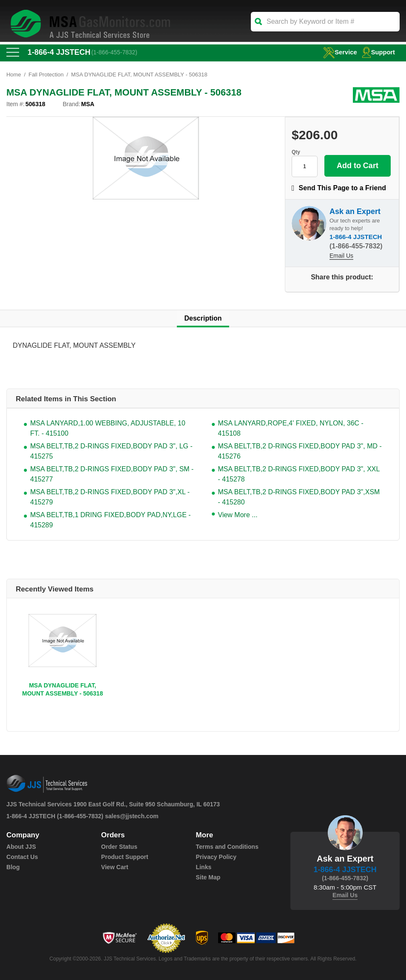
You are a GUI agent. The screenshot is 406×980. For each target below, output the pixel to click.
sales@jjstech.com (132, 816)
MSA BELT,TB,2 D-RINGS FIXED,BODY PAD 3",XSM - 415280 (299, 497)
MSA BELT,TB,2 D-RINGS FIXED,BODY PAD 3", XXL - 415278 (299, 474)
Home (14, 75)
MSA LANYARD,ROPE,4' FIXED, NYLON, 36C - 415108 (291, 428)
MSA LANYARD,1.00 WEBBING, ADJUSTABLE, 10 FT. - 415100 (108, 428)
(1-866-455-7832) (115, 52)
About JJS (21, 847)
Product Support (125, 857)
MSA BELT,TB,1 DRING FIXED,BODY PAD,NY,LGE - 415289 (111, 520)
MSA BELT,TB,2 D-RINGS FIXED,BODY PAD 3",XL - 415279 (110, 497)
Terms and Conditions (227, 847)
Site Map (208, 877)
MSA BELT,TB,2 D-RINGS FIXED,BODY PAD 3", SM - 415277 (112, 474)
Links (204, 867)
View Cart (115, 867)
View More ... (238, 515)
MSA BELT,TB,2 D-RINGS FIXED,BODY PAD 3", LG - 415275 (111, 451)
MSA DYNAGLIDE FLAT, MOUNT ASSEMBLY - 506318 (62, 689)
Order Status (119, 847)
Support (378, 52)
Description (203, 318)
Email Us (341, 256)
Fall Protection (46, 75)
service (339, 52)
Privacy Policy (216, 857)
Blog (13, 867)
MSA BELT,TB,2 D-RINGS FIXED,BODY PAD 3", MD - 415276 (300, 451)
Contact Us (22, 857)
